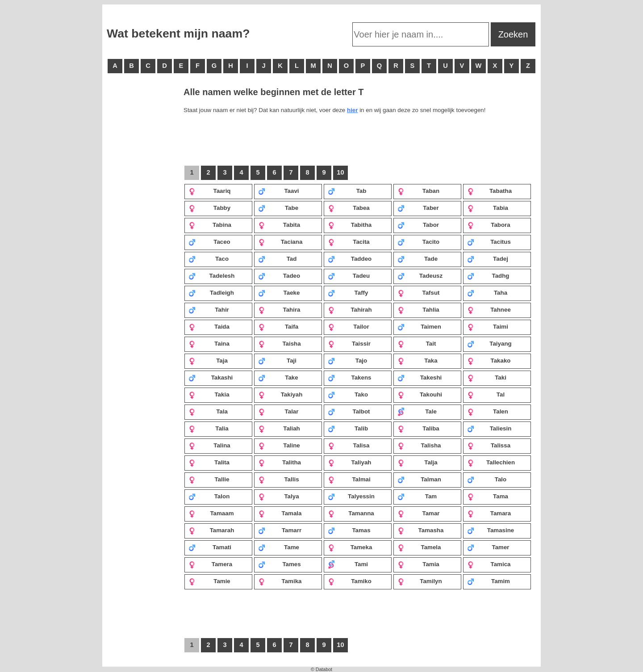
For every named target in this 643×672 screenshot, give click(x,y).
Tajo (347, 360)
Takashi (211, 377)
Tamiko (350, 581)
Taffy (348, 292)
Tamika (280, 581)
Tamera (210, 564)
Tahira (279, 309)
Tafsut (419, 292)
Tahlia (418, 309)
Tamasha (420, 530)
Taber (418, 208)
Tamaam (211, 513)
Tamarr (280, 530)
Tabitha (350, 225)
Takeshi (420, 377)
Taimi (488, 326)
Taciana (280, 242)
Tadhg (488, 275)
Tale (417, 411)
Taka (418, 360)
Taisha (280, 343)
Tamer (488, 547)
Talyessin (351, 496)
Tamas (349, 530)
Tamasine (491, 530)
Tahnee (489, 309)
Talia (209, 428)
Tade (418, 259)
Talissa (489, 445)
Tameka (350, 547)
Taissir (349, 343)
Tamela (419, 547)
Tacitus (489, 242)
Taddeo (350, 259)
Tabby (209, 208)
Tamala (280, 513)
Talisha (419, 445)
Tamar (419, 513)
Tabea (349, 208)
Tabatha (489, 191)
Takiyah (280, 394)
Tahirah (350, 309)
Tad (277, 259)
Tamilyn (420, 581)
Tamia (418, 564)
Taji (277, 360)
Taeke (279, 292)
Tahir (209, 309)
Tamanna (351, 513)
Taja (208, 360)
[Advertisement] (142, 223)
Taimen (419, 326)
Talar (278, 411)
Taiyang (489, 343)
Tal (486, 394)
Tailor (349, 326)
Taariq (210, 191)
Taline (279, 445)
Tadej (488, 259)
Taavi (279, 191)
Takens (349, 377)
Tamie (209, 581)
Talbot (349, 411)
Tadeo (279, 275)
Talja (418, 462)
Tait (417, 343)
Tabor (418, 225)
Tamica (489, 564)
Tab (347, 191)
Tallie (209, 479)
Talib (348, 428)
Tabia (488, 208)
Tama (488, 496)
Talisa (349, 445)
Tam (417, 496)
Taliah (279, 428)
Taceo (209, 242)
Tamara (489, 513)
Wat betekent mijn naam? (178, 33)
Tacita (349, 242)
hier (352, 110)
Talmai (349, 479)
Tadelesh (211, 275)
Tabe (278, 208)
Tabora (489, 225)
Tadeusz (420, 275)
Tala (208, 411)
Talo (487, 479)
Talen (488, 411)
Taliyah (349, 462)
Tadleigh (211, 292)
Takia (209, 394)
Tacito (418, 242)
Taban (418, 191)
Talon (209, 496)
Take (278, 377)
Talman (419, 479)
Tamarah (211, 530)
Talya (279, 496)
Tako (348, 394)
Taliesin (489, 428)
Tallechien (491, 462)
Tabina (210, 225)
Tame (279, 547)
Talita (209, 462)
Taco (209, 259)
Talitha (280, 462)
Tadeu (349, 275)
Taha (487, 292)
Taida (209, 326)
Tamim (489, 581)
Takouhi (420, 394)
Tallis (279, 479)
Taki (487, 377)
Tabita (279, 225)
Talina (209, 445)
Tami (348, 564)
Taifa (278, 326)
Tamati (210, 547)
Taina (209, 343)
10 (340, 172)
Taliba (418, 428)
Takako (489, 360)
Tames (280, 564)
